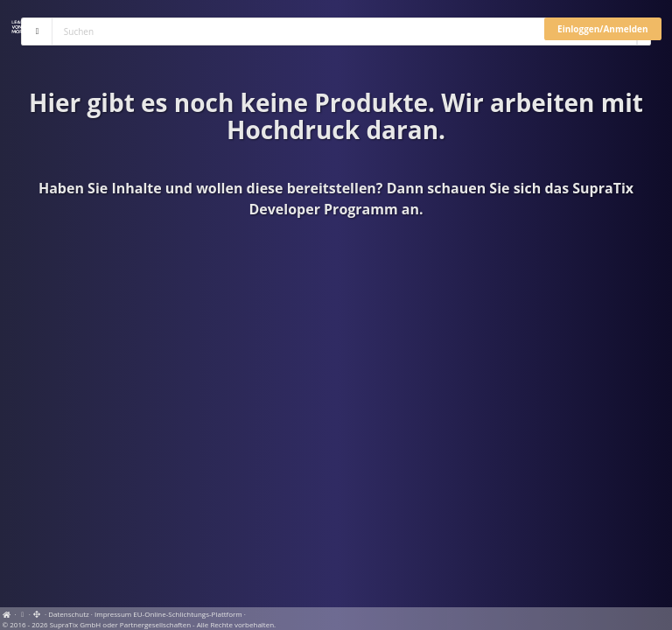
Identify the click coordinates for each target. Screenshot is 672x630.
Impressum (113, 614)
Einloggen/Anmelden (602, 29)
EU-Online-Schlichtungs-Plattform (187, 614)
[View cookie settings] (23, 614)
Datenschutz (69, 614)
